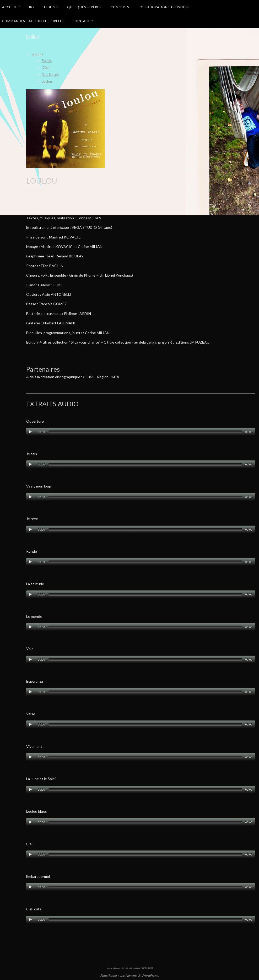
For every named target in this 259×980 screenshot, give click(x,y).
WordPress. (150, 975)
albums (38, 54)
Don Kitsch (51, 74)
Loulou (47, 81)
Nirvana (131, 975)
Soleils (47, 61)
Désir (46, 67)
